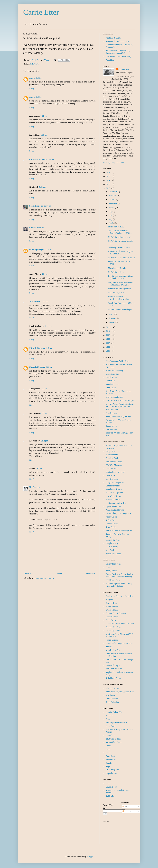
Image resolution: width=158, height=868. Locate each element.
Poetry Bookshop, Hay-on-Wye (118, 417)
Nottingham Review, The (116, 503)
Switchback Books (113, 678)
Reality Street (111, 517)
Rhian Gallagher (112, 702)
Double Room (111, 787)
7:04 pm (51, 159)
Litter (108, 749)
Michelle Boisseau (37, 348)
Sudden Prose (111, 796)
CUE (108, 783)
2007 (108, 343)
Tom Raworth (111, 429)
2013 (108, 184)
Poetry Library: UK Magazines (118, 513)
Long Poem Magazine (115, 482)
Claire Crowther (112, 374)
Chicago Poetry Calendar (116, 613)
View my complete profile (114, 163)
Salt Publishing (112, 524)
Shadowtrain (111, 759)
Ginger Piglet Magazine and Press (119, 643)
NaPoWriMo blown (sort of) (120, 237)
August (112, 207)
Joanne (32, 78)
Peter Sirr (110, 567)
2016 (108, 172)
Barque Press (111, 451)
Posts (126, 806)
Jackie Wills (111, 381)
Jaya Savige (110, 695)
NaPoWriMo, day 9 (116, 272)
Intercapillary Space (114, 742)
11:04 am (48, 249)
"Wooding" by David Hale (119, 247)
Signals (109, 763)
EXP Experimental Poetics (116, 723)
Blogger (90, 856)
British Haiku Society (114, 370)
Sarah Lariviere (36, 206)
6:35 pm (44, 135)
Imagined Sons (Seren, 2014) (118, 41)
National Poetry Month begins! (121, 309)
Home (60, 573)
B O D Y (109, 716)
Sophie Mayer (111, 426)
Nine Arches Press (113, 500)
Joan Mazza (35, 302)
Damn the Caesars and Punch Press (120, 624)
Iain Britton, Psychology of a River (120, 692)
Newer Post (29, 573)
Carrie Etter (41, 12)
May (111, 219)
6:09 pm (40, 78)
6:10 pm (40, 97)
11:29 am (44, 302)
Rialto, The (110, 520)
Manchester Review (114, 489)
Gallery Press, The (113, 564)
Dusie (108, 719)
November (113, 196)
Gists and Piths (112, 469)
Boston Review (112, 606)
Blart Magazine (112, 455)
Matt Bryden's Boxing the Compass (120, 400)
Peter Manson (111, 413)
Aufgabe (109, 600)
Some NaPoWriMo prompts (119, 289)
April (111, 223)
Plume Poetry (111, 756)
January (112, 322)
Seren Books (111, 527)
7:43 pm (39, 468)
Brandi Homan (112, 610)
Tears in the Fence (113, 540)
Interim (109, 647)
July (111, 211)
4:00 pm (44, 389)
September (113, 203)
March (111, 314)
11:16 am (46, 274)
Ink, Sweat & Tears (113, 739)
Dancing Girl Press (113, 627)
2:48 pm (49, 348)
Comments (128, 811)
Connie (32, 228)
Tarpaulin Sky (111, 773)
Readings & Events (114, 38)
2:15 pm (48, 326)
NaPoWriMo (35, 64)
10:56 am (48, 206)
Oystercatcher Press (114, 506)
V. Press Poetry (112, 547)
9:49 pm (36, 487)
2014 (108, 180)
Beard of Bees (111, 603)
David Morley (111, 377)
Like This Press (112, 479)
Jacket (108, 746)
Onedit (108, 752)
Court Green (111, 620)
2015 (108, 176)
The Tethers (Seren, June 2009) (118, 56)
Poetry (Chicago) (113, 665)
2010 (108, 331)
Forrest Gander (112, 640)
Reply (32, 89)
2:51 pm (49, 367)
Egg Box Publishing (114, 462)
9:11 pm (43, 187)
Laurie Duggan (112, 699)
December (113, 192)
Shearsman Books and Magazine (119, 530)
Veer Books (110, 550)
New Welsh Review (114, 496)
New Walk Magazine (114, 493)
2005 (108, 351)
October (112, 200)
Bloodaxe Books (112, 458)
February (113, 318)
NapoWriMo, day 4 (116, 293)
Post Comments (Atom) (44, 578)
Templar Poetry (112, 543)
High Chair (110, 735)
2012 (108, 188)
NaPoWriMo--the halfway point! (121, 258)
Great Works (111, 726)
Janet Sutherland (112, 384)
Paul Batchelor (112, 410)
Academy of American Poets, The (119, 596)
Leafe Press (110, 475)
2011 (108, 327)
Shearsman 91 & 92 (116, 227)
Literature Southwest (114, 397)
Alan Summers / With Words (117, 361)
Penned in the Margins (115, 510)
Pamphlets (110, 60)
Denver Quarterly (113, 630)
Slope (108, 766)
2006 (108, 347)
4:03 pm (44, 413)
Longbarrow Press (113, 486)
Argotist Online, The (114, 712)
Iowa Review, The (113, 650)
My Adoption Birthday (117, 268)
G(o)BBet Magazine (114, 465)
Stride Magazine (112, 770)
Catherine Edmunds (38, 159)
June (111, 215)
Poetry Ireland (111, 571)
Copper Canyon (112, 617)
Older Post (91, 573)
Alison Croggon (112, 688)
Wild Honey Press (113, 580)
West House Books (113, 554)
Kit (31, 487)
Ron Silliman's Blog (114, 669)
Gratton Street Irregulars (116, 472)
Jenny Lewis (111, 388)
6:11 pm (44, 116)
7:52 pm (45, 441)
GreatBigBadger (37, 249)
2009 (108, 335)
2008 (108, 339)
